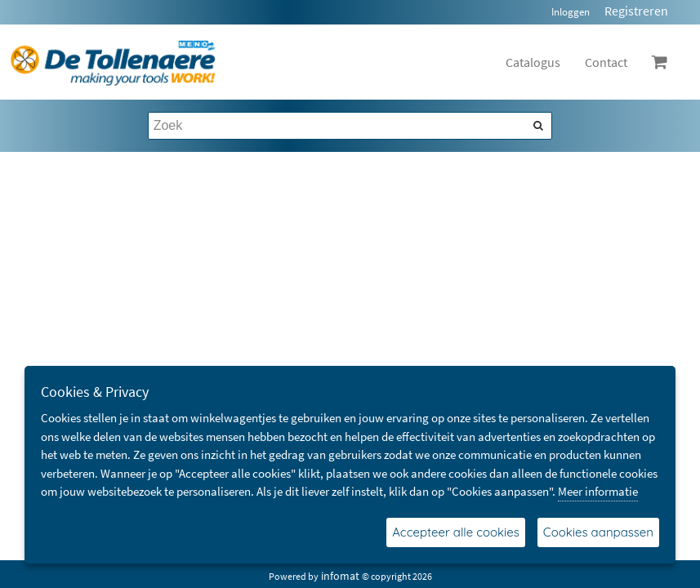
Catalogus (533, 62)
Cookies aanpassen (598, 532)
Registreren (636, 11)
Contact (606, 62)
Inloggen (571, 12)
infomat (340, 576)
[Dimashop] (113, 62)
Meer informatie (598, 491)
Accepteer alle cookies (456, 532)
